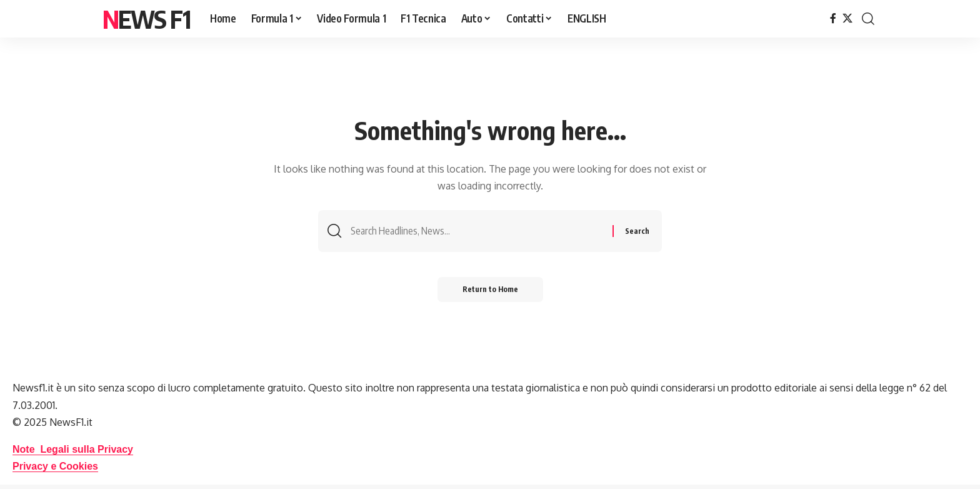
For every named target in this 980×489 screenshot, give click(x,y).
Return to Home (490, 289)
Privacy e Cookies (55, 466)
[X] (847, 18)
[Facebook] (833, 18)
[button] (868, 19)
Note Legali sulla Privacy (73, 449)
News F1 (146, 19)
